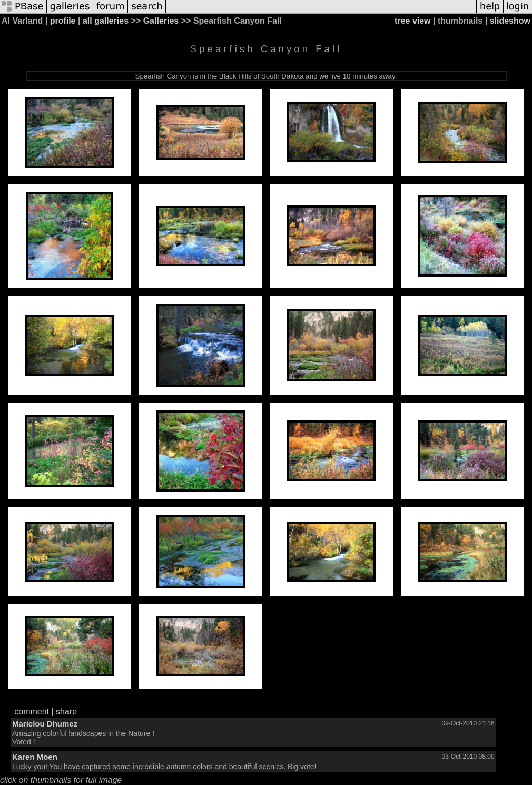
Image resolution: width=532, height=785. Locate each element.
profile (63, 21)
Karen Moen (35, 757)
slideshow (510, 21)
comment (32, 712)
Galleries (161, 21)
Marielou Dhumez (45, 724)
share (66, 712)
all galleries (106, 21)
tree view (412, 21)
